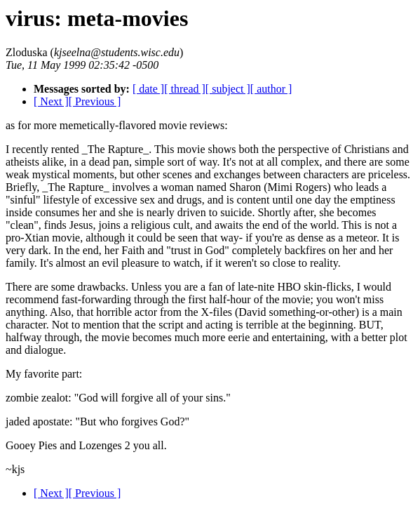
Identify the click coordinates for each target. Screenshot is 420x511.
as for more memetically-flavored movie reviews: (117, 125)
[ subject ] (228, 89)
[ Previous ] (95, 101)
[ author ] (271, 89)
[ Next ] (51, 101)
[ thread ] (185, 89)
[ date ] (148, 89)
